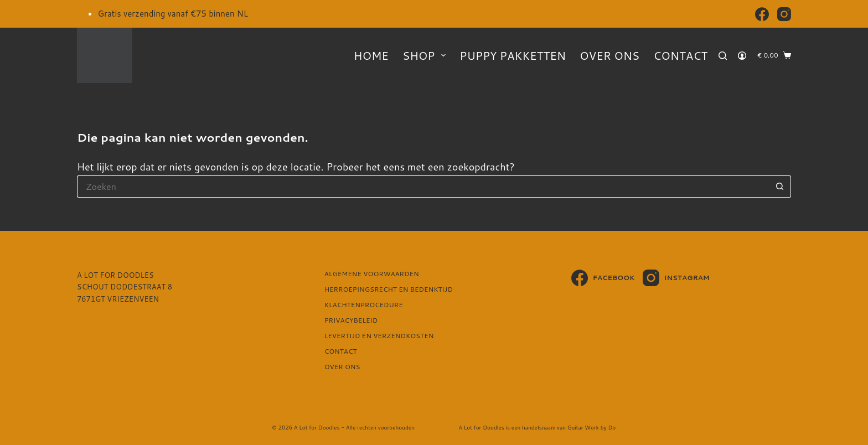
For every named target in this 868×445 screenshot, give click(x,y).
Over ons (609, 55)
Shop (426, 55)
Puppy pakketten (513, 55)
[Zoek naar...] (423, 187)
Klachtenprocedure (364, 305)
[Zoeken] (723, 56)
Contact (680, 55)
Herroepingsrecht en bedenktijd (389, 289)
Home (371, 55)
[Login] (742, 56)
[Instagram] (784, 14)
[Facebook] (762, 14)
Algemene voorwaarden (372, 274)
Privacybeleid (351, 320)
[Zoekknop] (780, 187)
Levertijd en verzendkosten (379, 336)
